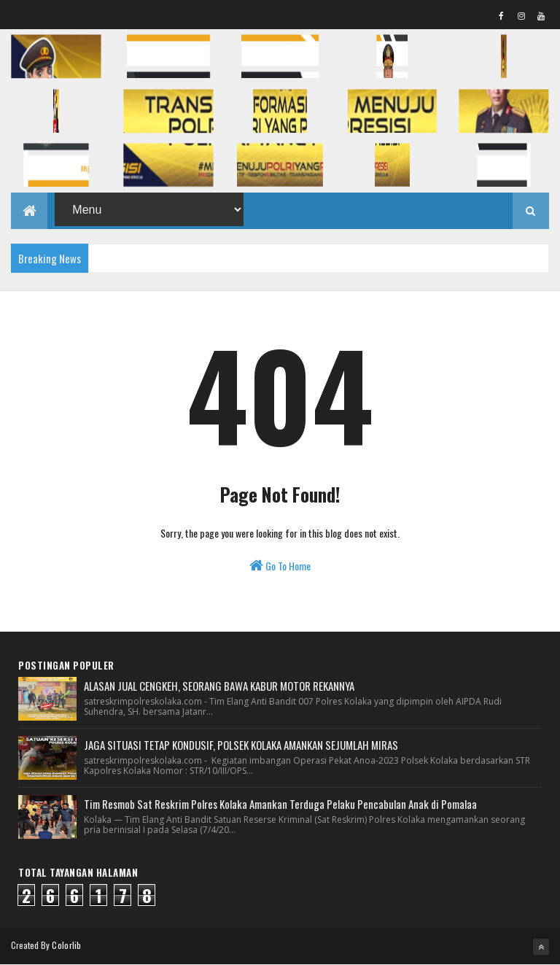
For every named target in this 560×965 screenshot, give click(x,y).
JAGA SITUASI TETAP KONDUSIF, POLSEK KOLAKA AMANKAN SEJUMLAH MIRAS (241, 745)
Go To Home (280, 566)
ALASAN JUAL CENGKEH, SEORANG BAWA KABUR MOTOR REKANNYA (219, 686)
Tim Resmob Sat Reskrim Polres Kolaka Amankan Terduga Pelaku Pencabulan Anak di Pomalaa (280, 804)
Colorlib (66, 945)
